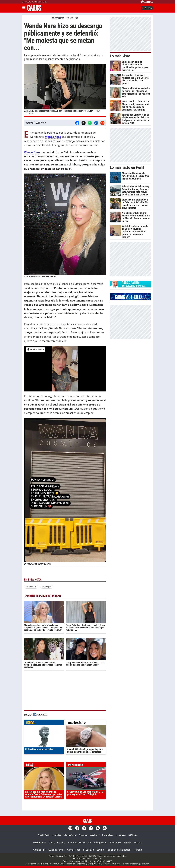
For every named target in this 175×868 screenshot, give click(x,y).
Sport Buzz (115, 843)
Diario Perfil (44, 835)
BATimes (133, 835)
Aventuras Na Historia (79, 843)
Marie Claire (70, 835)
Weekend (95, 835)
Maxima (138, 843)
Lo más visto (120, 56)
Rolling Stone (100, 843)
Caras (52, 843)
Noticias (57, 835)
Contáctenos (74, 850)
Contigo (61, 843)
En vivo (147, 8)
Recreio (128, 843)
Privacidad (89, 850)
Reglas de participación (119, 850)
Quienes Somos (56, 850)
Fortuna (83, 835)
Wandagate (47, 587)
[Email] (102, 123)
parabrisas (86, 765)
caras (44, 765)
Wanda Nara (31, 587)
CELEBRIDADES (58, 18)
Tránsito (138, 850)
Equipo (100, 850)
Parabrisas (108, 835)
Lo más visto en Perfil (127, 167)
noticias (44, 723)
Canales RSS (39, 850)
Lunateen (121, 835)
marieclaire (86, 723)
